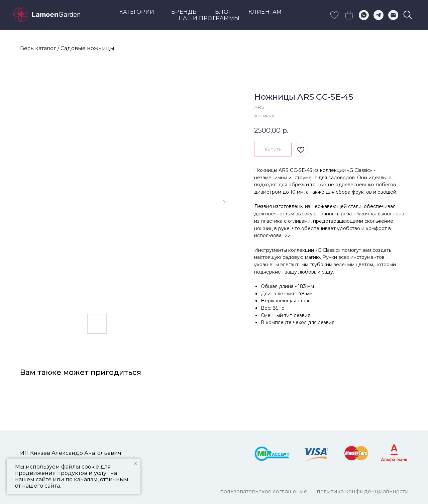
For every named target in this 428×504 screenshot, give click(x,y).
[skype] (334, 15)
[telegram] (379, 15)
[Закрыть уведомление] (135, 464)
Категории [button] (137, 12)
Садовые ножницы (87, 48)
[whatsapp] (364, 15)
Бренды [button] (185, 12)
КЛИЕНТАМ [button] (265, 12)
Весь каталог (38, 48)
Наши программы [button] (209, 18)
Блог (223, 12)
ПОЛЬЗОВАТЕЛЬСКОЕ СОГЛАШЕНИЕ (264, 491)
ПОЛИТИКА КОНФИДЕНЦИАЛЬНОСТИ (363, 491)
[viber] (408, 15)
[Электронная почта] (393, 15)
